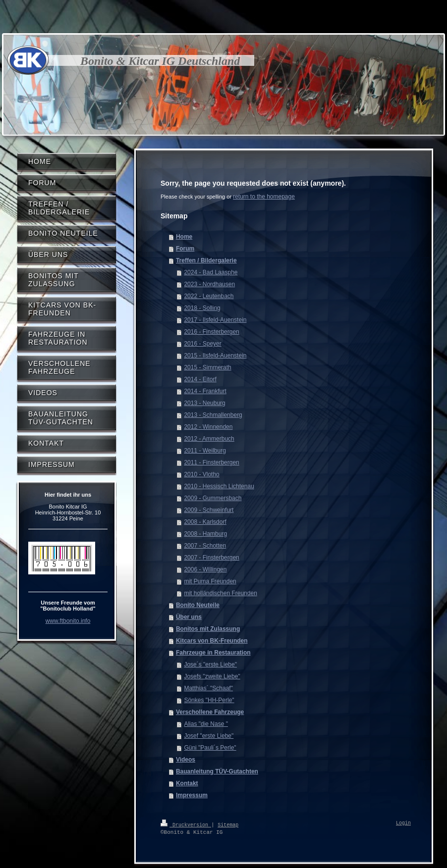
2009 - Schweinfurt (209, 510)
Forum (185, 249)
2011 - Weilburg (205, 451)
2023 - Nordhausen (209, 284)
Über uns (189, 617)
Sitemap (228, 824)
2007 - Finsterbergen (211, 558)
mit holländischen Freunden (220, 593)
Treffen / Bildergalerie (206, 260)
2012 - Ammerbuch (209, 439)
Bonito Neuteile (198, 605)
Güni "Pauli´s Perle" (210, 748)
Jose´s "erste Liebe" (210, 664)
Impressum (192, 795)
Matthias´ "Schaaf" (208, 688)
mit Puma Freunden (210, 581)
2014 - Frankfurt (205, 391)
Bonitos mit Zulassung (208, 629)
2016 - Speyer (202, 344)
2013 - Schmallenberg (213, 415)
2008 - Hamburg (205, 534)
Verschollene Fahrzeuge (210, 712)
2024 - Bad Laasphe (211, 272)
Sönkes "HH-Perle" (209, 700)
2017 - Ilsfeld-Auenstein (215, 320)
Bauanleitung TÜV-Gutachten (217, 771)
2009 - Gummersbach (213, 498)
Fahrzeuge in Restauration (213, 653)
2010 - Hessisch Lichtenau (219, 486)
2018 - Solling (202, 308)
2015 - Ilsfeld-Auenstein (215, 356)
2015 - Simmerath (207, 367)
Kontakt (187, 783)
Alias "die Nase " (206, 724)
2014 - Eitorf (200, 379)
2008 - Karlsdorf (205, 522)
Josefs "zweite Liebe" (212, 676)
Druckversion (186, 824)
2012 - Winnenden (208, 427)
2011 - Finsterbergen (211, 462)
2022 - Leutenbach (209, 296)
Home (184, 237)
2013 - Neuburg (204, 403)
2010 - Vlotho (201, 474)
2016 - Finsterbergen (211, 332)
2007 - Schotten (205, 546)
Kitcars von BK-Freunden (212, 641)
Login (403, 823)
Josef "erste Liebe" (209, 736)
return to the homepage (264, 197)
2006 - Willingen (205, 569)
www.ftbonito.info (68, 621)
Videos (186, 760)
